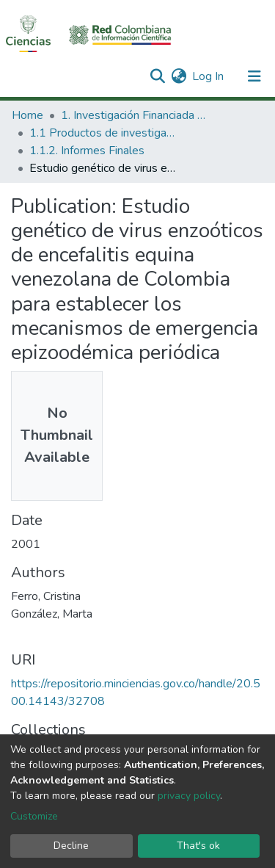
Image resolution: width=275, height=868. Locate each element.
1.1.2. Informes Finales (87, 151)
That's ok (198, 846)
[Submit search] (157, 76)
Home (27, 115)
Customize (34, 816)
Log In (209, 76)
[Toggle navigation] (254, 76)
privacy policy (189, 796)
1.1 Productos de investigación (103, 133)
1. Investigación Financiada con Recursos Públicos (134, 115)
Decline (71, 846)
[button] (179, 76)
